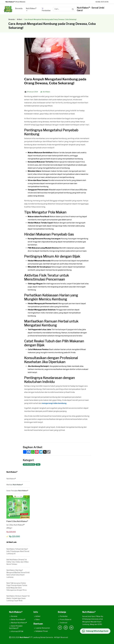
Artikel (19, 19)
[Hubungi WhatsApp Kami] (95, 631)
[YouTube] (71, 628)
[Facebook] (60, 628)
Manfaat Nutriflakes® (18, 623)
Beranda (12, 19)
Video (37, 619)
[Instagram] (66, 628)
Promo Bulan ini (65, 619)
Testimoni (63, 623)
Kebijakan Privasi (41, 631)
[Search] (73, 9)
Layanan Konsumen (42, 628)
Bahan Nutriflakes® (17, 619)
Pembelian (63, 616)
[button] (32, 10)
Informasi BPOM (16, 631)
